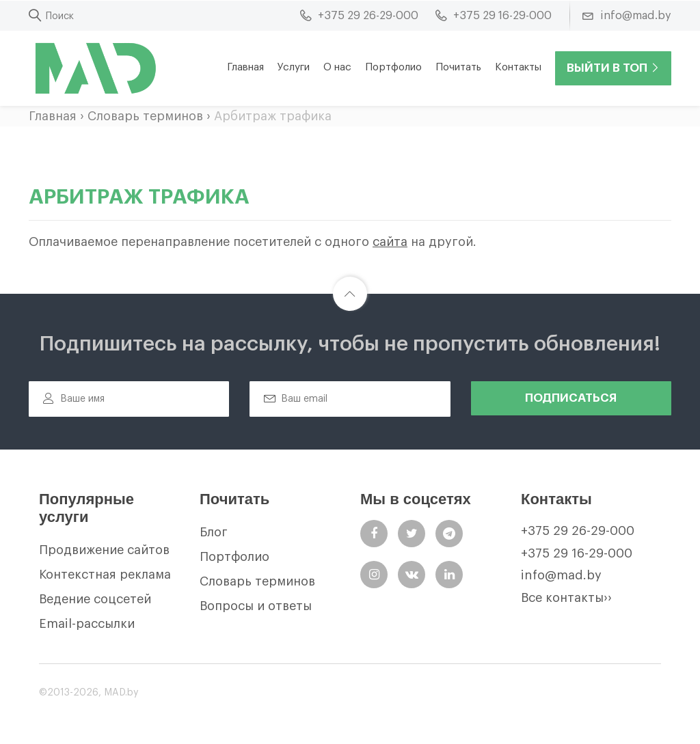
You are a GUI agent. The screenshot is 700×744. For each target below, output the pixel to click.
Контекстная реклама (105, 575)
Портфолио (393, 67)
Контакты (518, 67)
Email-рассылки (87, 624)
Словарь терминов (145, 116)
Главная (245, 67)
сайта (390, 242)
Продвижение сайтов (104, 550)
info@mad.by (561, 575)
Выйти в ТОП (613, 68)
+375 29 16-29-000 (577, 553)
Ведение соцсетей (95, 599)
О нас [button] (337, 67)
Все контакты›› (566, 598)
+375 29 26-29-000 (578, 531)
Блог (214, 532)
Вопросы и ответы (256, 606)
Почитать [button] (458, 67)
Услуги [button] (294, 67)
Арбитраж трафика (273, 116)
